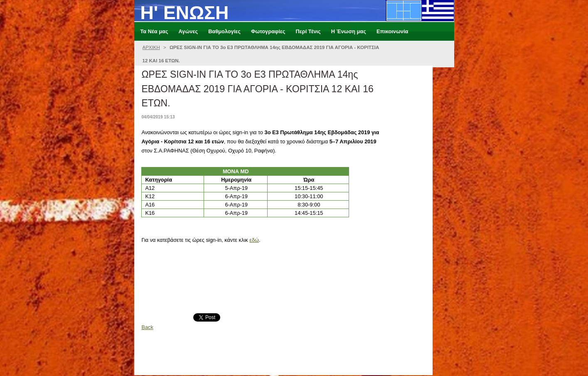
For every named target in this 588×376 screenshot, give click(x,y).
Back (147, 327)
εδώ (254, 240)
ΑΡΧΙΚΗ (151, 47)
